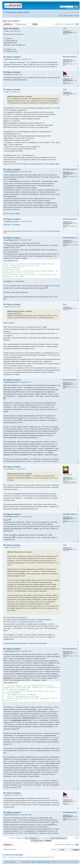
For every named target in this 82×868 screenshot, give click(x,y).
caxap (7, 31)
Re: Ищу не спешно (12, 57)
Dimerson (8, 74)
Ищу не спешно (11, 21)
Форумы (21, 12)
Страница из (70, 24)
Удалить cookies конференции (41, 862)
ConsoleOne (16, 225)
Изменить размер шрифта (77, 12)
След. (76, 838)
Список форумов (11, 12)
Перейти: (54, 850)
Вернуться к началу (78, 53)
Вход (77, 16)
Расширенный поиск (72, 8)
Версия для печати (73, 12)
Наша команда (26, 862)
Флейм (27, 12)
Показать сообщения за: (24, 838)
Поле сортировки (53, 838)
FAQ (61, 16)
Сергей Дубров (10, 469)
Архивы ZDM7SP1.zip (15, 313)
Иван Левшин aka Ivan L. (12, 59)
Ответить (8, 24)
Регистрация (69, 16)
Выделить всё (12, 261)
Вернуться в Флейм (10, 849)
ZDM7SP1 (7, 225)
